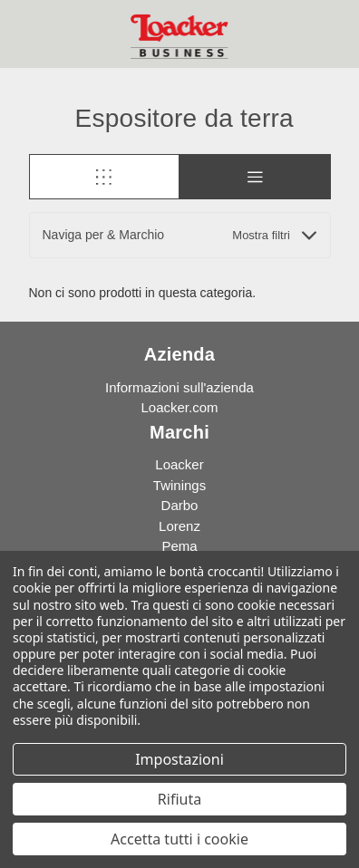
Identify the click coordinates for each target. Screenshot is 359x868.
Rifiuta (179, 799)
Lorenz (179, 526)
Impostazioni (179, 759)
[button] (180, 235)
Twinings (179, 485)
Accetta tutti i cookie (179, 839)
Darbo (180, 505)
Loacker (179, 464)
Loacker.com (179, 407)
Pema (179, 546)
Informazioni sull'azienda (179, 387)
